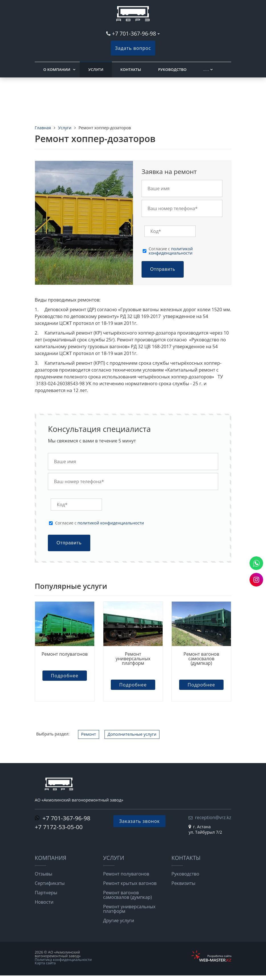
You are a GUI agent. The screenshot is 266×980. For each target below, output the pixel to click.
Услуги (96, 69)
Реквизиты (183, 883)
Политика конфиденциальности (63, 960)
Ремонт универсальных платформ (133, 659)
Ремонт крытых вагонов (130, 883)
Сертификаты (50, 883)
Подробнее (65, 676)
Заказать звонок (139, 821)
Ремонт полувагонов (65, 654)
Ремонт (89, 734)
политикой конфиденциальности (171, 251)
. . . (206, 69)
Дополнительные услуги (132, 734)
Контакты (131, 69)
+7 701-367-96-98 (134, 33)
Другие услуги (119, 920)
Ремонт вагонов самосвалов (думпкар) (201, 659)
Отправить (163, 269)
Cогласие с (171, 251)
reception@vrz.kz (213, 817)
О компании (57, 69)
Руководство (172, 69)
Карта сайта (45, 963)
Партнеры (46, 893)
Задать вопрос (133, 48)
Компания (51, 858)
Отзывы (43, 874)
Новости (44, 902)
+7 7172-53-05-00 (59, 827)
